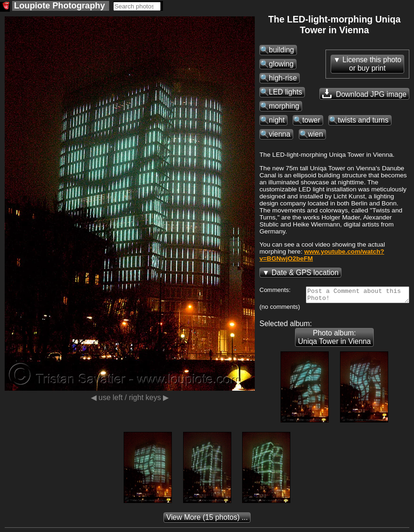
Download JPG (364, 94)
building (281, 50)
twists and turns (363, 120)
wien (316, 134)
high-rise (283, 78)
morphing (284, 106)
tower (311, 120)
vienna (280, 134)
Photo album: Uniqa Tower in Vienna (334, 340)
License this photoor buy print (372, 64)
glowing (281, 64)
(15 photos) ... (207, 520)
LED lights (285, 92)
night (277, 120)
